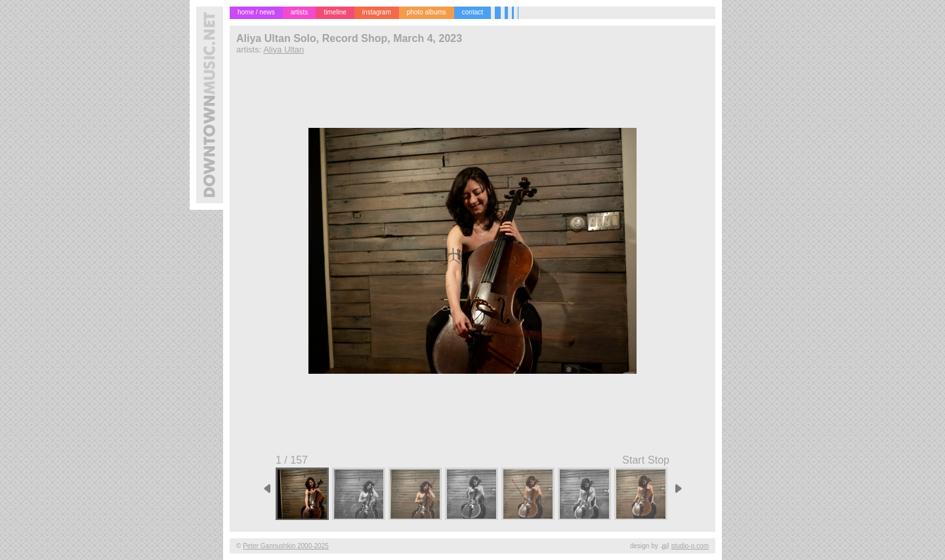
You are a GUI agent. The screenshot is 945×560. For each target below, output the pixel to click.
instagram (377, 12)
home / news (256, 12)
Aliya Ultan (283, 50)
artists (300, 12)
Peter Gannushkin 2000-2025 (286, 546)
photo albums (427, 12)
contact (472, 12)
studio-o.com (690, 546)
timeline (335, 12)
